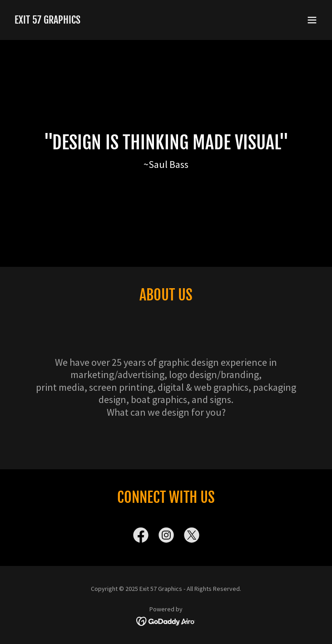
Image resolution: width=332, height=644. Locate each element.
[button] (312, 20)
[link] (47, 21)
